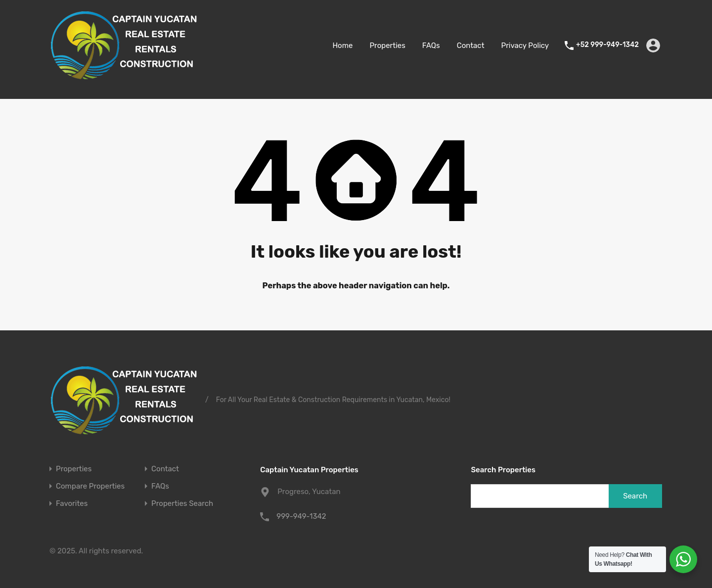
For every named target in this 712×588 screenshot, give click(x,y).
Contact (471, 45)
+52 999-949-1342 (607, 45)
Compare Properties (90, 486)
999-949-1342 (301, 516)
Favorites (72, 504)
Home (342, 45)
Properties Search (182, 504)
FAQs (431, 45)
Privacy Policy (525, 45)
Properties (387, 45)
